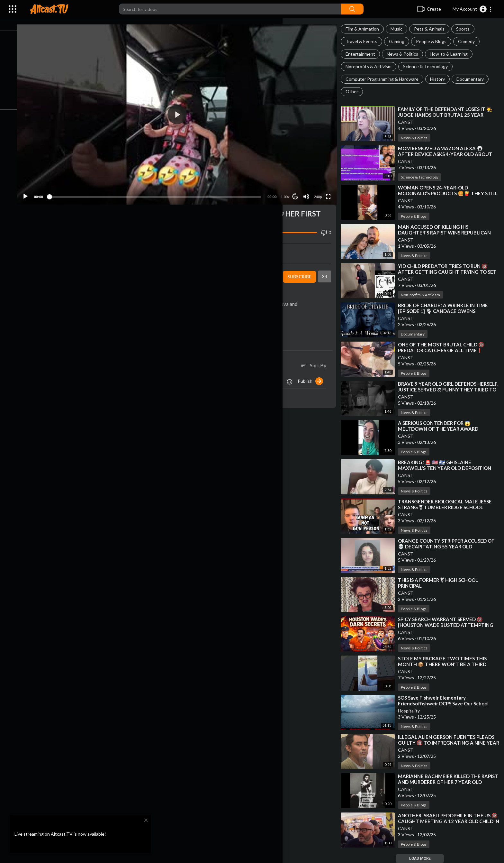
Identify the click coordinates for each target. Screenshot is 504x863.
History (441, 79)
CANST (410, 122)
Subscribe (302, 271)
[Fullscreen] (331, 190)
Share (110, 247)
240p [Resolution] (320, 191)
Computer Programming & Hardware (386, 79)
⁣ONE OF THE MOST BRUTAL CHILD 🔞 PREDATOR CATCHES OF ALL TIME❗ (445, 347)
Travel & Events (365, 41)
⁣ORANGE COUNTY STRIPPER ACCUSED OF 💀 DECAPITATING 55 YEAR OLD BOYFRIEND (450, 546)
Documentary (474, 79)
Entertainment (364, 54)
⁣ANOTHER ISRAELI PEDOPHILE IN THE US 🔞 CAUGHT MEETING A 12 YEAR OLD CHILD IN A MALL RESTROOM (448, 821)
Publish (314, 375)
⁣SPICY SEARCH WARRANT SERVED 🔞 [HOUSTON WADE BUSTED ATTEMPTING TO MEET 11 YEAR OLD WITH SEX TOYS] (450, 625)
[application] (185, 111)
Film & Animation (366, 29)
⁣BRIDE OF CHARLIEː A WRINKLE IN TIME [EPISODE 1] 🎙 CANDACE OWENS (447, 308)
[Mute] (309, 190)
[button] (472, 9)
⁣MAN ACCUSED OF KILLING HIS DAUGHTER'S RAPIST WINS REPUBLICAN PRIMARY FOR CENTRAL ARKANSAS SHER (449, 233)
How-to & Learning (453, 54)
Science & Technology (429, 66)
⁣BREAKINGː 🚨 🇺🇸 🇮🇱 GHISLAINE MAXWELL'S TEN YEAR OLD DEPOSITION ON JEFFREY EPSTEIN (448, 468)
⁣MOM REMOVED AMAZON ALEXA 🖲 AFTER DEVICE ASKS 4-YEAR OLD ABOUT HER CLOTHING (449, 154)
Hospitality (413, 711)
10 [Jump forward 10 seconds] (298, 191)
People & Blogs (435, 41)
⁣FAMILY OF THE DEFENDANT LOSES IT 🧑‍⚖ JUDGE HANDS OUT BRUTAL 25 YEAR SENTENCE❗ (449, 115)
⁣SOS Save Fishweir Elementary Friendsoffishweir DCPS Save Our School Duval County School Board (447, 703)
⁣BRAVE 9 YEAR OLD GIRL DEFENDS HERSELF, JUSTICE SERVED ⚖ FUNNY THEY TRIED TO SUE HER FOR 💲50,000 (450, 390)
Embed (260, 247)
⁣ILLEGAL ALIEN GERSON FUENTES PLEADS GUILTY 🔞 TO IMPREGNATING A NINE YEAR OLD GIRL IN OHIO (450, 743)
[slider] (163, 190)
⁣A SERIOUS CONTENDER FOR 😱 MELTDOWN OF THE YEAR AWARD (442, 426)
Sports (467, 29)
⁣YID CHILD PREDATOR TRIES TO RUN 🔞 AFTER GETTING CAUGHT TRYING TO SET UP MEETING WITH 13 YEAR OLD (447, 272)
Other (356, 92)
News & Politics (406, 54)
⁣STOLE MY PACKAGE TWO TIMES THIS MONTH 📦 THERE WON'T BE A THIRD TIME (446, 664)
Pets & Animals (433, 29)
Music (400, 29)
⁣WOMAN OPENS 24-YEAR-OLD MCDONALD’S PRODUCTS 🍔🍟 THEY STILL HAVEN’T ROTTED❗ (445, 193)
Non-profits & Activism (372, 66)
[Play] (39, 190)
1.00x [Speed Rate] (288, 191)
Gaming (401, 41)
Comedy (470, 41)
